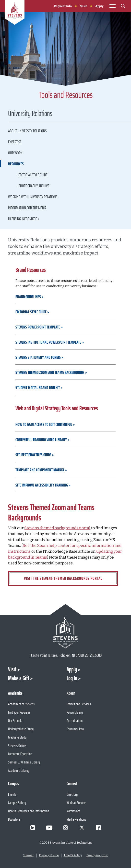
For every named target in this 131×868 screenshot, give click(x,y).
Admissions (73, 811)
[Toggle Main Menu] (113, 6)
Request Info (63, 6)
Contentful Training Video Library (42, 440)
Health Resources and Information (29, 811)
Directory (72, 794)
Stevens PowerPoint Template (38, 327)
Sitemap (29, 855)
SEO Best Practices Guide (34, 455)
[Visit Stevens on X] (82, 828)
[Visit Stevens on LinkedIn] (33, 828)
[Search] (123, 7)
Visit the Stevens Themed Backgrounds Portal (63, 578)
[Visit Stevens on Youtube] (49, 828)
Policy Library (75, 712)
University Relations (30, 114)
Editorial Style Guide (33, 175)
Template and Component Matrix (40, 470)
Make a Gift (19, 678)
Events (12, 794)
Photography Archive (34, 186)
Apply (99, 6)
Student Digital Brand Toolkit (38, 388)
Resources (16, 164)
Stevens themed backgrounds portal (57, 528)
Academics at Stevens (21, 704)
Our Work (15, 153)
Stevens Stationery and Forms (38, 357)
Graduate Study (17, 737)
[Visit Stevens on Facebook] (98, 828)
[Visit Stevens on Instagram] (66, 828)
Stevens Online (17, 746)
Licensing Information (24, 219)
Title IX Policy (73, 855)
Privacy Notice (49, 855)
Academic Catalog (19, 770)
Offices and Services (79, 704)
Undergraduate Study (21, 729)
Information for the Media (27, 208)
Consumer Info (75, 729)
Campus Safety (17, 803)
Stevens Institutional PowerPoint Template (49, 342)
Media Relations (76, 819)
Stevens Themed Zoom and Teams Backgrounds (50, 372)
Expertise (15, 142)
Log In (72, 678)
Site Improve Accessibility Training (42, 485)
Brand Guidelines (29, 297)
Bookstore (14, 819)
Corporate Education (20, 754)
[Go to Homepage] (15, 13)
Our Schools (15, 721)
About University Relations (27, 131)
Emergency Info (97, 855)
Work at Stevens (76, 803)
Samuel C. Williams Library (24, 762)
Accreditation (75, 721)
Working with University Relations (33, 197)
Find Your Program (19, 712)
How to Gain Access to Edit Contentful (44, 424)
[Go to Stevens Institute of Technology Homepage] (65, 632)
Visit (83, 6)
